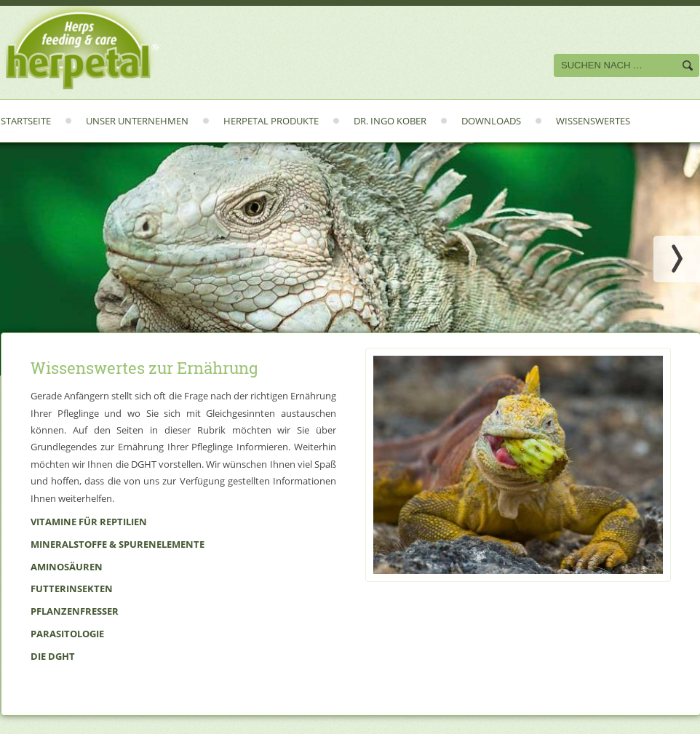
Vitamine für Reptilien (89, 522)
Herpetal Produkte (271, 121)
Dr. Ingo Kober (390, 121)
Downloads (491, 121)
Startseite (26, 121)
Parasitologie (67, 634)
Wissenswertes (593, 121)
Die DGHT (53, 656)
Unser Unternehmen (137, 121)
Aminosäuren (67, 567)
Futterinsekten (72, 589)
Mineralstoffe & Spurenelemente (118, 544)
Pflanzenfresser (75, 611)
